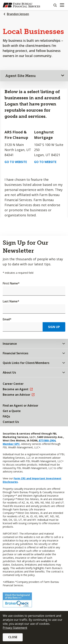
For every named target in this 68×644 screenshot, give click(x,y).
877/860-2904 (47, 440)
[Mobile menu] (62, 5)
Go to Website (16, 162)
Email (7, 319)
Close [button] (13, 637)
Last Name (11, 301)
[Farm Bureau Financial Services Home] (21, 5)
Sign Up (54, 327)
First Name (11, 283)
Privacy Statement (15, 628)
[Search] (55, 5)
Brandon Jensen (18, 14)
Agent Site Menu (21, 76)
